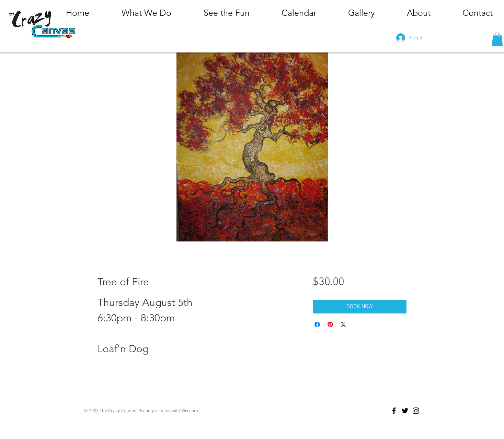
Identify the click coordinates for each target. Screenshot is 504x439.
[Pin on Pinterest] (330, 324)
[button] (497, 39)
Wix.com (190, 411)
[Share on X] (343, 324)
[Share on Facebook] (317, 324)
